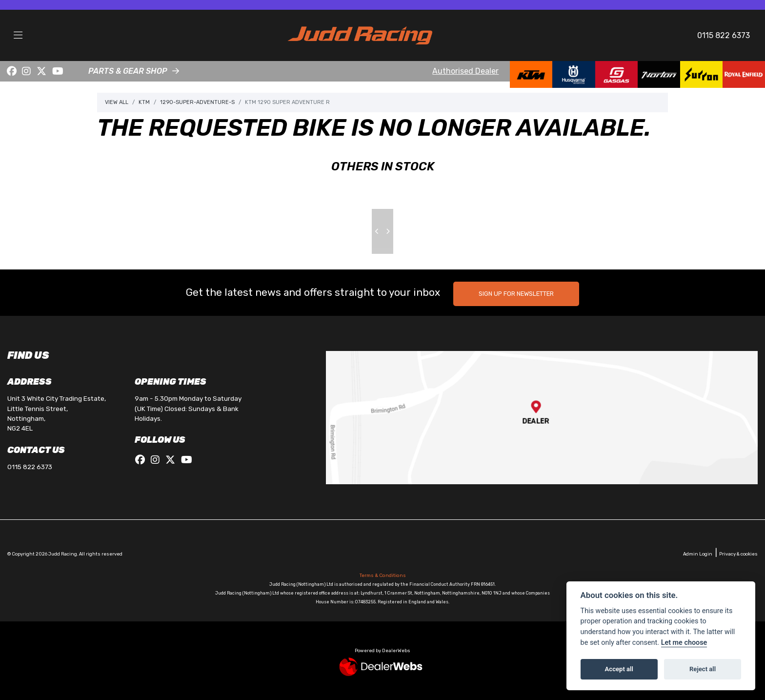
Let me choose (684, 643)
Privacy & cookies (738, 554)
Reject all (703, 669)
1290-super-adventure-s (197, 102)
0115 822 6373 (724, 35)
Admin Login (698, 554)
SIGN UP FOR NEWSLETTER (517, 294)
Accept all (619, 669)
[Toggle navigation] (18, 36)
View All (117, 102)
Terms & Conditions (383, 576)
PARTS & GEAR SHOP (128, 71)
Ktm (144, 102)
